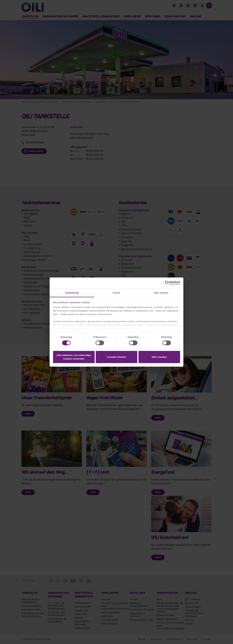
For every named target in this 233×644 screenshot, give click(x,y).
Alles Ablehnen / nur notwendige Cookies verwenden (74, 357)
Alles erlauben (159, 357)
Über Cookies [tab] (161, 293)
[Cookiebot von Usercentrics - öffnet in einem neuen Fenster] (167, 283)
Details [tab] (116, 293)
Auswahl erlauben (116, 357)
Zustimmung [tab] (72, 293)
